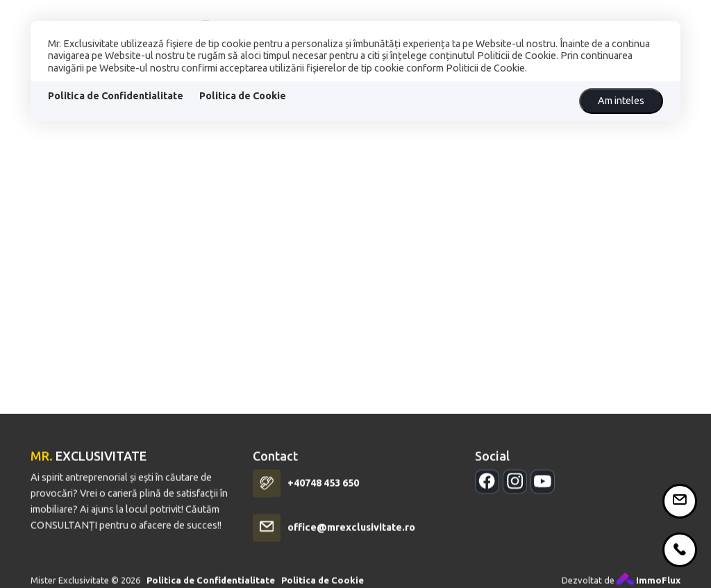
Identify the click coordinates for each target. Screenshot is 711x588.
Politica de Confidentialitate (116, 96)
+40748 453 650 (323, 490)
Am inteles (621, 101)
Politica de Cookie (243, 96)
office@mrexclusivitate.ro (351, 535)
